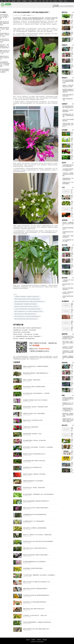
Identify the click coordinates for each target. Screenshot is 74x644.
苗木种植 (19, 1)
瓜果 (51, 1)
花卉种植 (28, 15)
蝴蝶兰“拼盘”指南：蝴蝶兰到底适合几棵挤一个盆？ (5, 52)
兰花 (40, 1)
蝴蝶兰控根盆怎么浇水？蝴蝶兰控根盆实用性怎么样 (25, 314)
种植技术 (60, 1)
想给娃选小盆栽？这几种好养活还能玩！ (22, 332)
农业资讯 (66, 6)
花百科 (65, 1)
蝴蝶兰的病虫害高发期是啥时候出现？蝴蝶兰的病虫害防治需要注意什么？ (30, 302)
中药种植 (30, 1)
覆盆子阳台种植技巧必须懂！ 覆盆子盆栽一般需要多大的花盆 (27, 299)
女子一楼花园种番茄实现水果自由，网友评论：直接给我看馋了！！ (28, 336)
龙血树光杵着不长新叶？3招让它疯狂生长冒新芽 (5, 41)
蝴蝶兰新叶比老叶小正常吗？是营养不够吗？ (4, 58)
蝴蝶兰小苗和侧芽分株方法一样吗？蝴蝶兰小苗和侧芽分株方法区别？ (29, 311)
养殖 (44, 1)
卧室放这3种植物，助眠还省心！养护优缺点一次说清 (5, 35)
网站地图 (45, 640)
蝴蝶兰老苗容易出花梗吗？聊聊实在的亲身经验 (4, 23)
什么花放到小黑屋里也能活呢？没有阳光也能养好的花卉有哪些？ (28, 309)
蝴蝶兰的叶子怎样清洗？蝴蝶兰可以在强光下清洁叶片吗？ (27, 306)
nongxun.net (62, 6)
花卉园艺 (35, 1)
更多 (73, 12)
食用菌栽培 (24, 1)
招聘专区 (39, 640)
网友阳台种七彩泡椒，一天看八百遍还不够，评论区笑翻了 (26, 334)
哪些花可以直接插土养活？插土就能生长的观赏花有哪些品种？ (27, 316)
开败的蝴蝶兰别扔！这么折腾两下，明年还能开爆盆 (25, 330)
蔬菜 (47, 1)
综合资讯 (55, 1)
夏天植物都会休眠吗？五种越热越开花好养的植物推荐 (26, 304)
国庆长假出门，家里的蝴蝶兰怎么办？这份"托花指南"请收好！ (5, 46)
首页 (2, 1)
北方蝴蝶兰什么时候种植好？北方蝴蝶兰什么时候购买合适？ (27, 297)
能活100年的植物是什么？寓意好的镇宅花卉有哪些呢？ (5, 71)
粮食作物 (13, 1)
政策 (9, 1)
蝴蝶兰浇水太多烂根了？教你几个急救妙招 (4, 29)
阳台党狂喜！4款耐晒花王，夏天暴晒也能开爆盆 (24, 339)
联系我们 (33, 640)
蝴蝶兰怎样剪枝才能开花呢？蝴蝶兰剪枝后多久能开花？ (26, 319)
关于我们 (28, 640)
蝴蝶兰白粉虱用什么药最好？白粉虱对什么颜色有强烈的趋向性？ (28, 328)
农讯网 (70, 6)
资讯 (5, 1)
